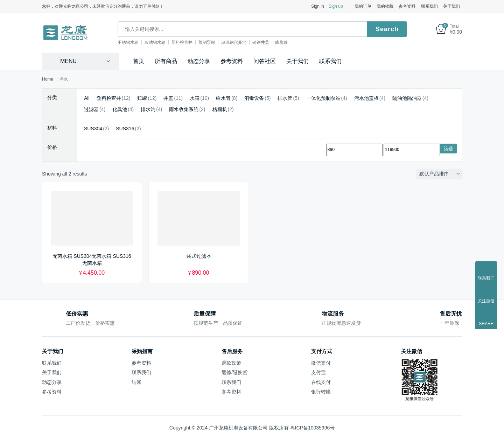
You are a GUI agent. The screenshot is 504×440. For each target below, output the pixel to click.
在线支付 (321, 382)
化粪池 (120, 109)
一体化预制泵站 (323, 98)
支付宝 (318, 372)
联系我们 (429, 6)
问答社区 (265, 61)
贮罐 (142, 98)
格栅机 (220, 109)
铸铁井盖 (268, 42)
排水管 (285, 98)
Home (48, 79)
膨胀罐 (288, 42)
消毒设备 (254, 98)
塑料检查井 (189, 42)
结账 (136, 382)
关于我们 (451, 6)
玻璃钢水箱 (162, 42)
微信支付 (321, 363)
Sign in (318, 6)
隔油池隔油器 (407, 98)
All (87, 98)
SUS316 (125, 129)
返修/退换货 (234, 372)
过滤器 (91, 109)
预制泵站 (214, 42)
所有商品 (166, 61)
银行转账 (321, 392)
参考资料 (407, 6)
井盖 (168, 98)
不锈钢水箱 (135, 42)
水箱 (195, 98)
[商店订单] (441, 174)
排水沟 (148, 109)
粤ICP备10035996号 (313, 428)
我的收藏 (385, 6)
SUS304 (93, 129)
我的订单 (363, 6)
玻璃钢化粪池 (241, 42)
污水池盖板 (366, 98)
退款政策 (231, 363)
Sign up (336, 6)
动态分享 (199, 61)
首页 (139, 61)
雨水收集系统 (184, 109)
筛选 (448, 149)
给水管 (223, 98)
